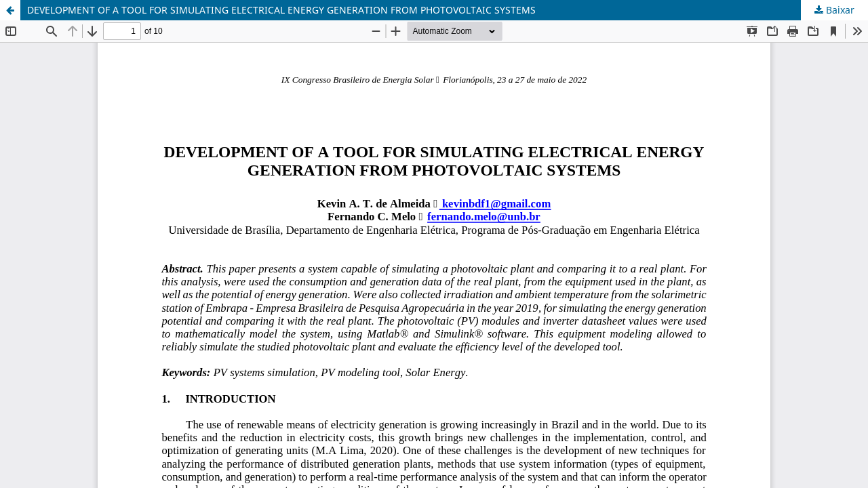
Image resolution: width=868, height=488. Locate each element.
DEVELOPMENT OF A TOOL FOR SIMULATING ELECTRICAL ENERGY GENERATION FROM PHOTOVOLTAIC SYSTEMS (281, 10)
